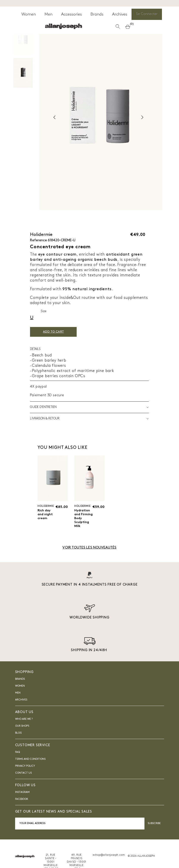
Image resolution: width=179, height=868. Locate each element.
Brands (20, 688)
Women (20, 695)
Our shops (22, 735)
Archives (21, 709)
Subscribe (154, 832)
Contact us (23, 782)
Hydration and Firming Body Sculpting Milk (83, 522)
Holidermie (41, 235)
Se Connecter (148, 15)
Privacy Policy (25, 775)
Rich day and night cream (46, 515)
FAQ (17, 761)
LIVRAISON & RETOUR (89, 419)
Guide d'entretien (89, 407)
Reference (38, 240)
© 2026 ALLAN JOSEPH (141, 865)
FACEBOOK (22, 808)
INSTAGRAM (22, 801)
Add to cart (60, 332)
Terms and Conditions (30, 768)
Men (18, 702)
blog (18, 742)
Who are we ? (24, 728)
